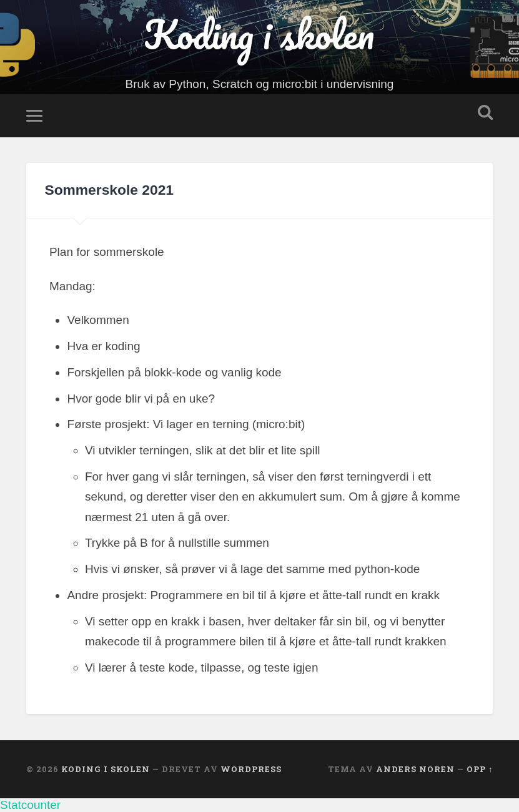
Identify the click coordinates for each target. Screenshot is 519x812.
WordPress (251, 769)
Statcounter (30, 805)
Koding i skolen (259, 34)
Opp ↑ (480, 769)
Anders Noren (415, 769)
